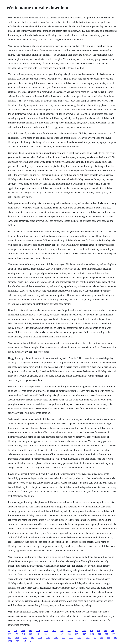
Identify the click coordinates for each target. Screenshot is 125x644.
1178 (46, 631)
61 (31, 641)
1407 (56, 638)
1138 (17, 638)
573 (108, 638)
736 (62, 631)
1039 (25, 638)
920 (18, 641)
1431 (38, 634)
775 (16, 631)
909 (31, 634)
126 (69, 631)
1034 (88, 638)
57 (95, 638)
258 (69, 634)
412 (91, 631)
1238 (40, 638)
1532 (84, 631)
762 (101, 638)
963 (76, 631)
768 (113, 631)
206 (10, 634)
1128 (92, 634)
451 (17, 634)
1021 (10, 641)
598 (31, 631)
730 (46, 634)
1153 (48, 638)
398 (99, 634)
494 (98, 631)
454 (105, 631)
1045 (23, 631)
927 (76, 634)
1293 (79, 638)
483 (114, 634)
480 (33, 638)
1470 (38, 631)
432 (64, 638)
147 (25, 641)
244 (106, 634)
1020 (53, 634)
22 (9, 631)
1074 (54, 631)
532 (10, 638)
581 (115, 638)
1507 (84, 634)
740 (24, 634)
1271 (71, 638)
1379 (62, 634)
